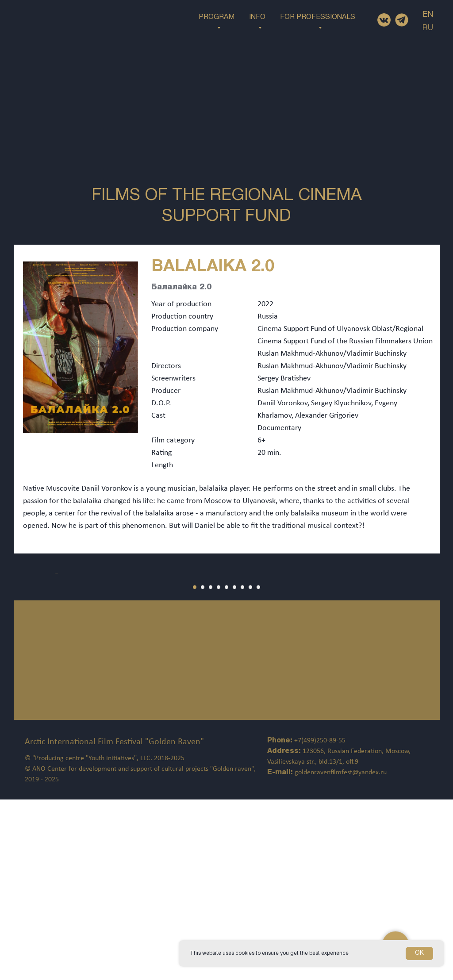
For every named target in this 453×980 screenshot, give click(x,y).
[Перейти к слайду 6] (234, 768)
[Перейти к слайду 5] (226, 768)
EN (428, 15)
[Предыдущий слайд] (22, 664)
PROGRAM (217, 17)
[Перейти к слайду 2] (203, 768)
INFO (257, 17)
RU (428, 28)
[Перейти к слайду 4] (219, 768)
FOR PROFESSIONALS (318, 17)
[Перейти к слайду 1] (195, 768)
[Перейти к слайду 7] (242, 768)
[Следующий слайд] (431, 664)
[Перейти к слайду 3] (211, 768)
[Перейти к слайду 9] (258, 768)
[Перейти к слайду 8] (250, 768)
